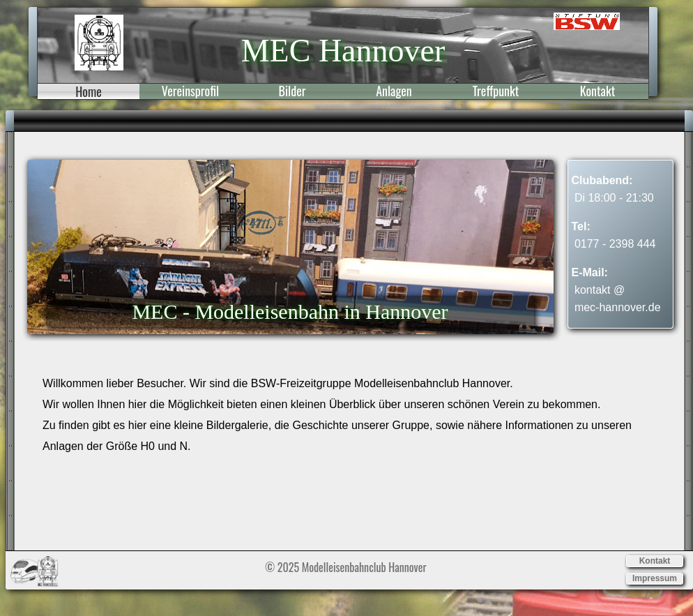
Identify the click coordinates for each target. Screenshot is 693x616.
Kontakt (597, 91)
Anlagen (394, 91)
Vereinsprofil (190, 91)
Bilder (292, 91)
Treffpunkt (496, 91)
